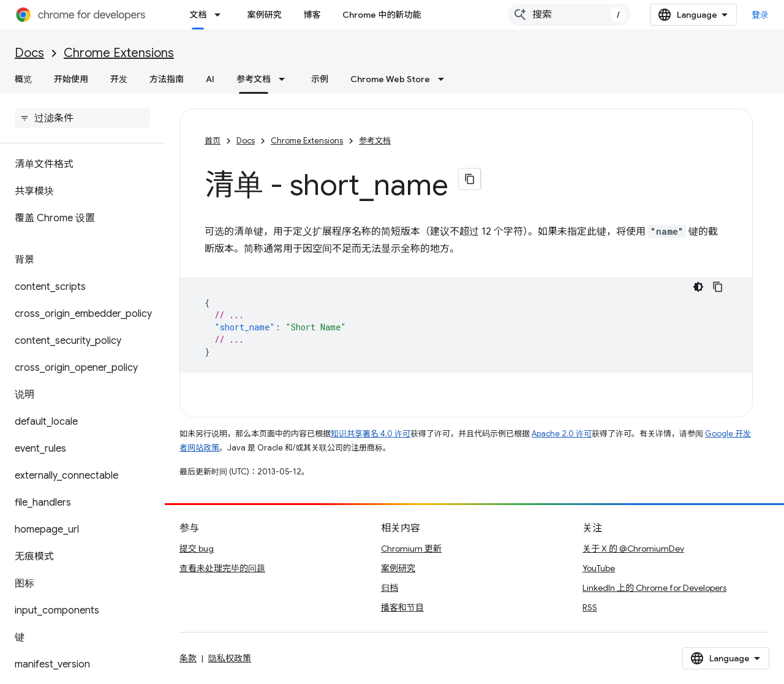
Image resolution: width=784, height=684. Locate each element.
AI (210, 79)
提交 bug (197, 549)
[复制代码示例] (718, 287)
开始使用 (71, 79)
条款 (188, 658)
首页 (213, 141)
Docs (29, 53)
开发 (119, 79)
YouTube (599, 568)
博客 (312, 15)
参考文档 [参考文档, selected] (254, 79)
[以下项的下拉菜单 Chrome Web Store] (445, 79)
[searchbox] (82, 118)
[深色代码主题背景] (698, 287)
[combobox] (569, 15)
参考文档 (375, 141)
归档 (390, 588)
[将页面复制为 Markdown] (470, 179)
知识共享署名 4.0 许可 (371, 434)
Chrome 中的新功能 (382, 15)
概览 (23, 79)
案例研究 (264, 15)
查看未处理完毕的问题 (222, 568)
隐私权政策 (230, 658)
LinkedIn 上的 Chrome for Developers (654, 588)
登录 (760, 15)
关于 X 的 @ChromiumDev (633, 549)
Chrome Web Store (390, 79)
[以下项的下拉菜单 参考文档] (285, 79)
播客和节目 (402, 607)
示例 (320, 79)
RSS (590, 607)
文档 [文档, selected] (198, 15)
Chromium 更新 (411, 549)
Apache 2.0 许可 (562, 434)
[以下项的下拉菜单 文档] (221, 15)
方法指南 (167, 79)
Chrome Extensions (119, 53)
